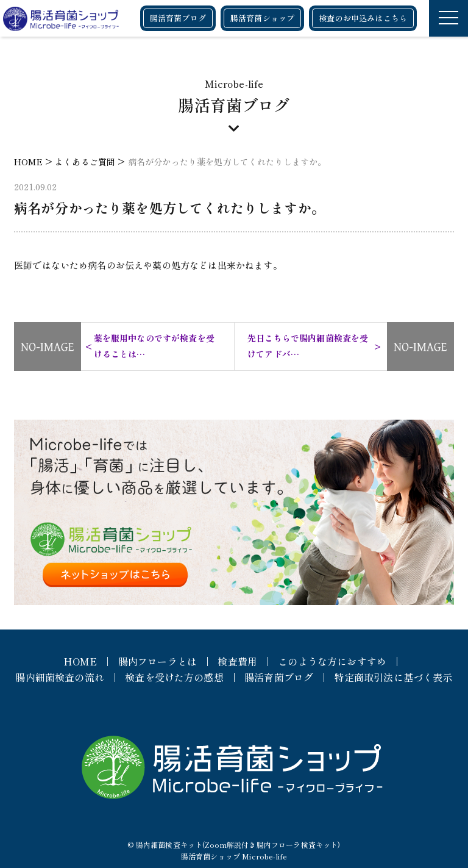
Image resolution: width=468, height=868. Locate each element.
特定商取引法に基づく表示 (394, 677)
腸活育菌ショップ (262, 18)
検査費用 (237, 661)
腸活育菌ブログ (178, 18)
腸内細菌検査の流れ (59, 677)
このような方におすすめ (332, 661)
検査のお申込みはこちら (363, 18)
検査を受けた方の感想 (174, 677)
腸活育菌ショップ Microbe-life (234, 856)
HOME (80, 661)
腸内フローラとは (158, 661)
